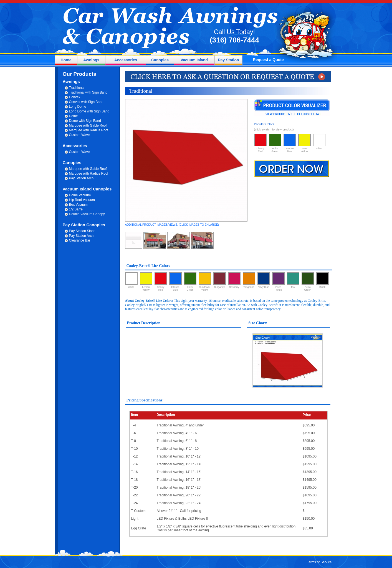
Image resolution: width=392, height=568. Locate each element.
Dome (74, 116)
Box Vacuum (78, 205)
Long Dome (78, 107)
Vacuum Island (194, 60)
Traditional (77, 88)
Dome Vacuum (80, 195)
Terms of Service (319, 562)
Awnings (91, 60)
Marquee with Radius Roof (89, 130)
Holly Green (275, 143)
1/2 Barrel (76, 209)
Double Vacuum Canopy (87, 214)
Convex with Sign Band (86, 102)
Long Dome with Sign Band (89, 111)
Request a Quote (268, 60)
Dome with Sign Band (85, 121)
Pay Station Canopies (84, 225)
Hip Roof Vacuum (82, 200)
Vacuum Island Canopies (87, 189)
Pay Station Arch (81, 178)
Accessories (126, 60)
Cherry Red (260, 143)
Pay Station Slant (82, 231)
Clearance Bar (80, 240)
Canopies (160, 60)
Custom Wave (79, 135)
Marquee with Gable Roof (88, 125)
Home (66, 60)
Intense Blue (290, 143)
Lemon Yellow (304, 143)
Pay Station (228, 60)
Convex (75, 97)
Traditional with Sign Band (88, 92)
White (319, 142)
